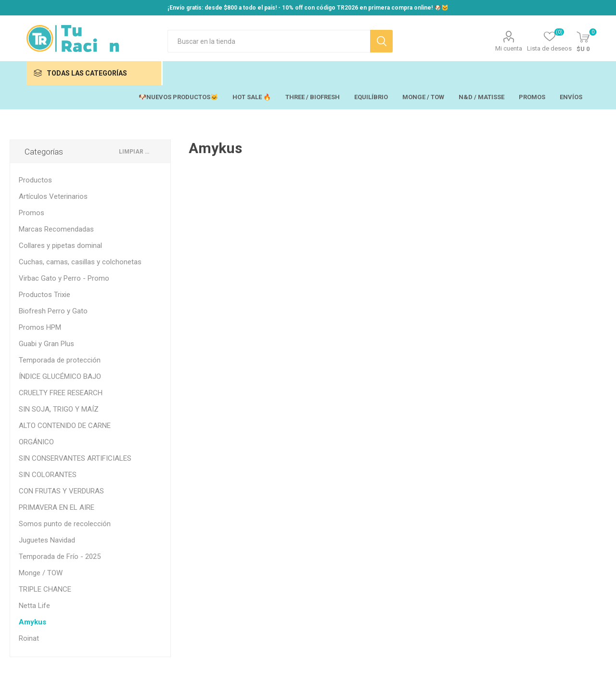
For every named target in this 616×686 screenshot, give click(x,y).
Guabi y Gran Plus (46, 344)
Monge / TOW (41, 573)
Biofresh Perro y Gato (53, 311)
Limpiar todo (135, 152)
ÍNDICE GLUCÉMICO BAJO (60, 376)
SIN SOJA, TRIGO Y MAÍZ (59, 409)
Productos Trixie (45, 295)
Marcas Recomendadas (56, 229)
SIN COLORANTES (48, 475)
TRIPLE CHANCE (45, 589)
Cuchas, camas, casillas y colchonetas (80, 262)
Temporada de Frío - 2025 (60, 557)
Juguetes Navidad (47, 540)
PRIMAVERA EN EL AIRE (57, 507)
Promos (32, 213)
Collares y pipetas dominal (60, 246)
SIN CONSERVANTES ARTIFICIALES (75, 458)
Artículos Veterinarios (53, 196)
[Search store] (269, 41)
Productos (35, 180)
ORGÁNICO (36, 442)
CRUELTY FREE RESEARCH (61, 393)
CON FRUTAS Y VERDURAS (61, 491)
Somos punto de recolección (65, 524)
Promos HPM (40, 327)
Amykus (32, 622)
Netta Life (34, 606)
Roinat (29, 638)
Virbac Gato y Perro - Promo (64, 278)
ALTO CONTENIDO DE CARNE (65, 426)
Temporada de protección (60, 360)
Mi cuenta (509, 48)
